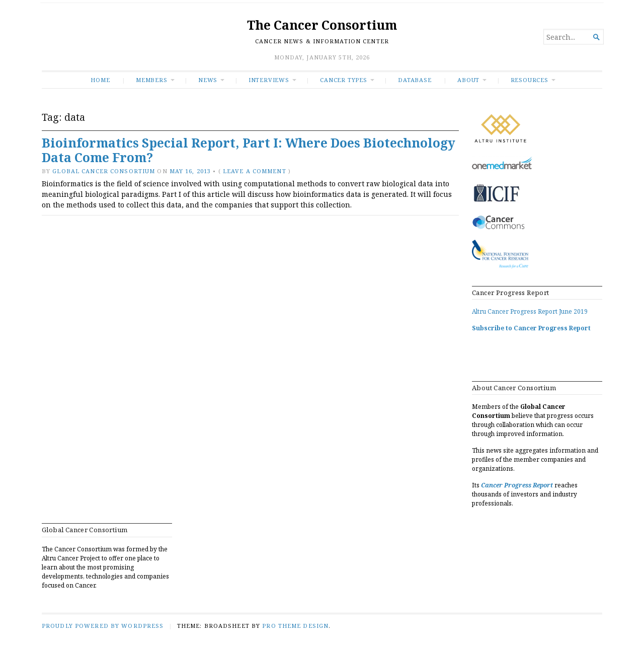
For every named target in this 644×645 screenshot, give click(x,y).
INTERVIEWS (269, 80)
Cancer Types (343, 80)
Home (100, 80)
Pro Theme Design (295, 626)
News (208, 80)
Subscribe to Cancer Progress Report (531, 328)
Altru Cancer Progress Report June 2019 (530, 311)
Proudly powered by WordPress (103, 626)
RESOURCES (530, 80)
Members (152, 80)
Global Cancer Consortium (104, 171)
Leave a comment (255, 171)
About (468, 80)
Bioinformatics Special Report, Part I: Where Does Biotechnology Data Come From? (249, 150)
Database (415, 80)
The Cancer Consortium (322, 25)
